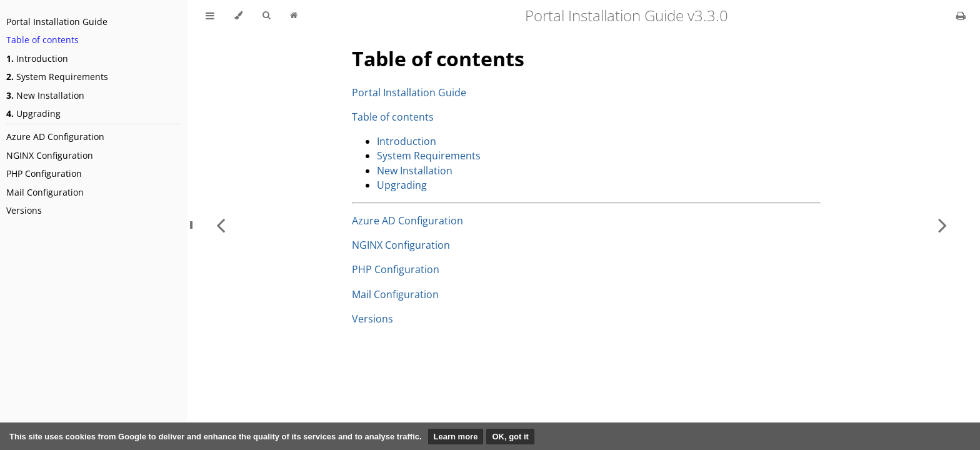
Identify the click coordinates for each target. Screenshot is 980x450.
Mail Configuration (45, 192)
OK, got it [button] (510, 437)
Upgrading (33, 113)
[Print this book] (961, 16)
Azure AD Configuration (55, 137)
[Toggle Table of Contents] (210, 16)
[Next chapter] (942, 225)
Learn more (456, 437)
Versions (24, 210)
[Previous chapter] (221, 225)
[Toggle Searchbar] (266, 16)
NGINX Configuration (50, 155)
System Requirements (57, 77)
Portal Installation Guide (57, 22)
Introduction (37, 58)
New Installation (45, 95)
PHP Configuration (44, 173)
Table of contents (42, 40)
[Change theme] (238, 16)
